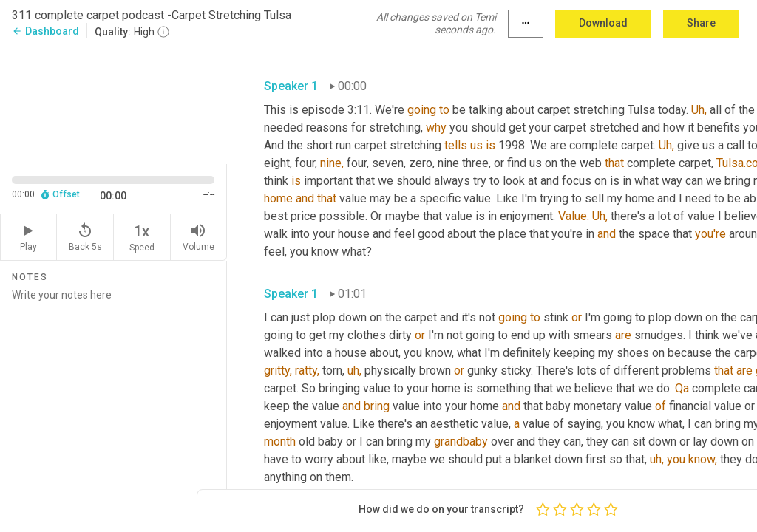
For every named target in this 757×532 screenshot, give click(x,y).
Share (701, 23)
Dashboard (45, 31)
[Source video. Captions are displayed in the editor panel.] (113, 104)
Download (603, 23)
